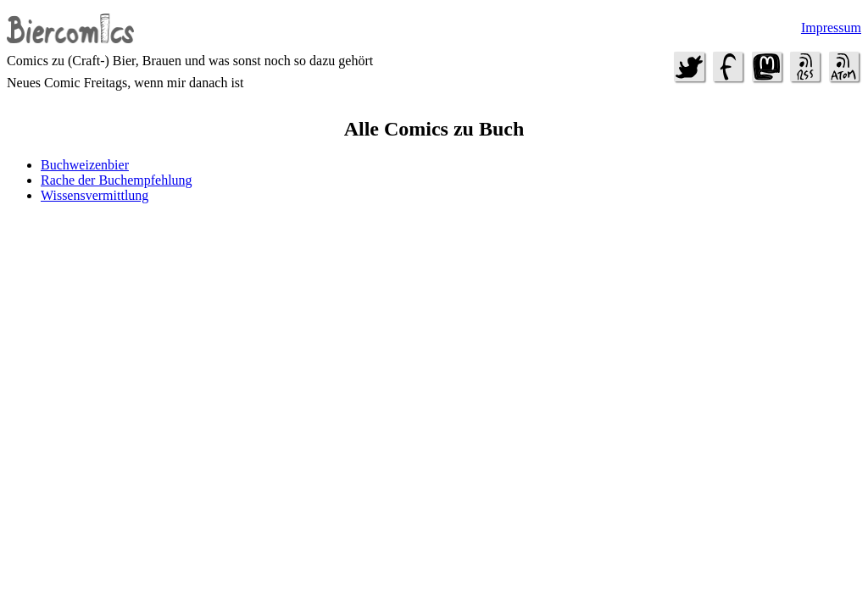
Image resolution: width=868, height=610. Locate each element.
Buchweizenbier (85, 165)
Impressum (831, 28)
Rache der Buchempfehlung (117, 180)
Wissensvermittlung (95, 195)
